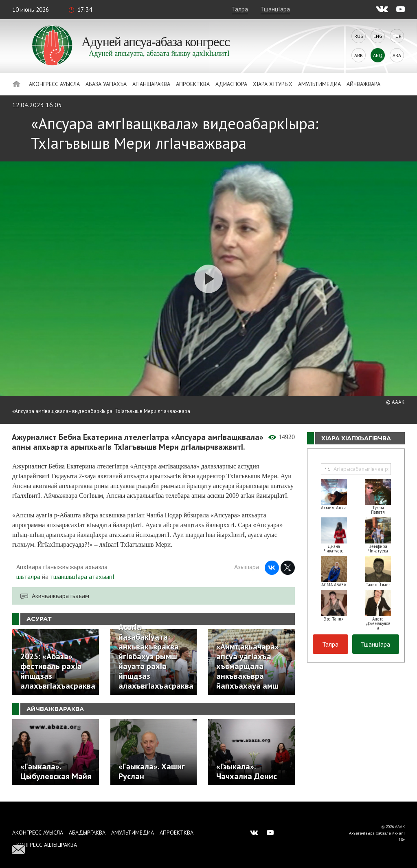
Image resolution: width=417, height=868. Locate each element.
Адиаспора (231, 84)
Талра (240, 9)
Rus (359, 36)
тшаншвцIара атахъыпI (82, 576)
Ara (397, 55)
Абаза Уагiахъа (106, 84)
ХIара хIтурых (273, 84)
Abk (359, 55)
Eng (378, 36)
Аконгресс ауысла (54, 84)
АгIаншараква (151, 84)
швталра (28, 576)
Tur (397, 36)
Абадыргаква (87, 833)
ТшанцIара (275, 9)
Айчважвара (363, 84)
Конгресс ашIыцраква (47, 845)
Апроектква (193, 84)
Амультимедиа (319, 84)
